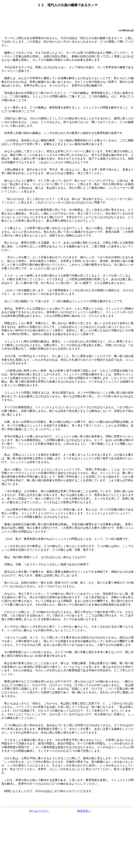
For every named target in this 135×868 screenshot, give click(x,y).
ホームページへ (39, 811)
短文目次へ (84, 811)
